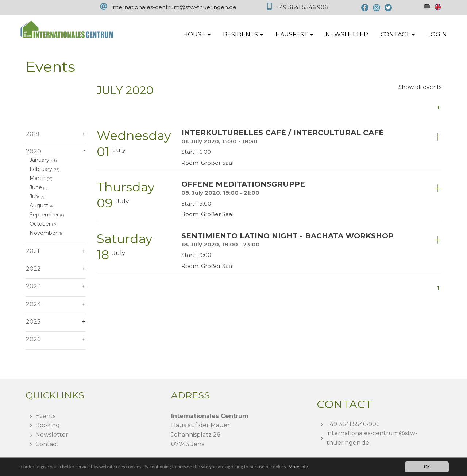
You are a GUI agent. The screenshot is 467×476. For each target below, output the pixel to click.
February (41, 169)
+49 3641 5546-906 (353, 424)
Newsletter (347, 34)
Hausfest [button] (294, 34)
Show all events (420, 87)
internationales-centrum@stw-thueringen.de (174, 7)
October (40, 224)
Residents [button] (243, 34)
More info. (299, 467)
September (44, 215)
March (38, 178)
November (43, 233)
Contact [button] (398, 34)
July (34, 196)
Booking (48, 425)
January (39, 160)
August (39, 206)
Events (45, 416)
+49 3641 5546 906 (302, 7)
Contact (47, 444)
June (36, 187)
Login (437, 34)
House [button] (197, 34)
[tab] (269, 147)
